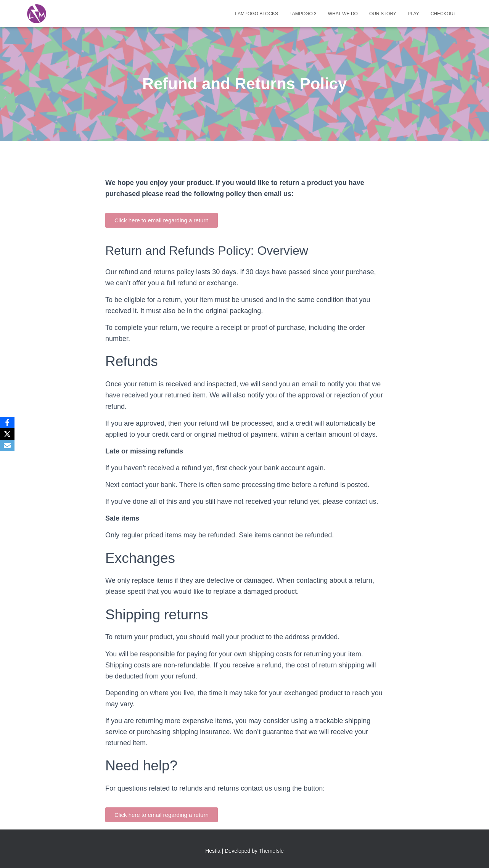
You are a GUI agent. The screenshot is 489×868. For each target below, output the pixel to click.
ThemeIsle (271, 851)
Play (413, 14)
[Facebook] (7, 423)
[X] (7, 434)
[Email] (7, 445)
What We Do (343, 14)
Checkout (443, 14)
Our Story (383, 14)
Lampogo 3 (303, 14)
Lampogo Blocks (257, 14)
